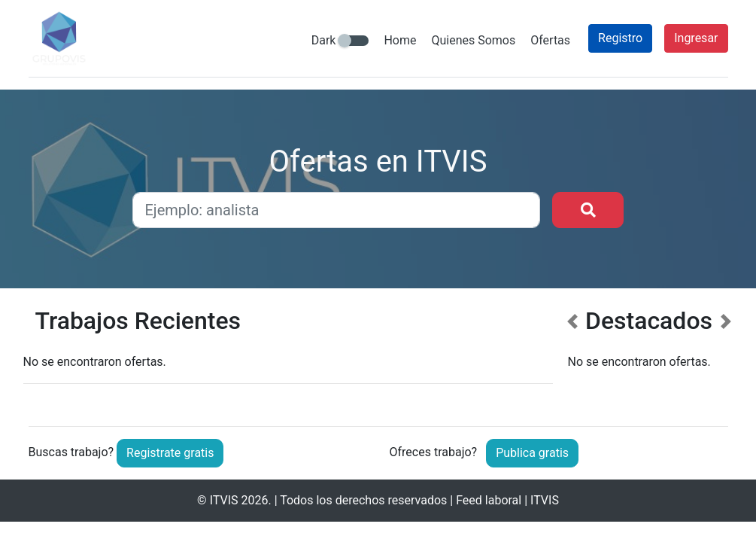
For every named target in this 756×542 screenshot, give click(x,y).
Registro (620, 38)
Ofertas (550, 40)
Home (400, 40)
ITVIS (224, 500)
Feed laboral (489, 500)
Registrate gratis (170, 453)
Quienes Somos (473, 40)
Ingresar (696, 38)
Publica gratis (532, 453)
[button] (572, 355)
